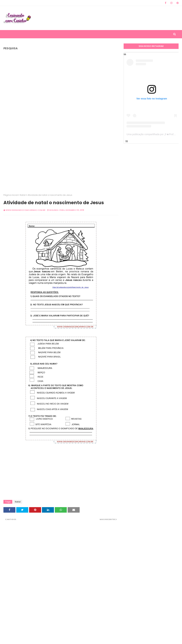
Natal (23, 195)
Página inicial (11, 195)
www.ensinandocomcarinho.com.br (25, 210)
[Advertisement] (118, 18)
